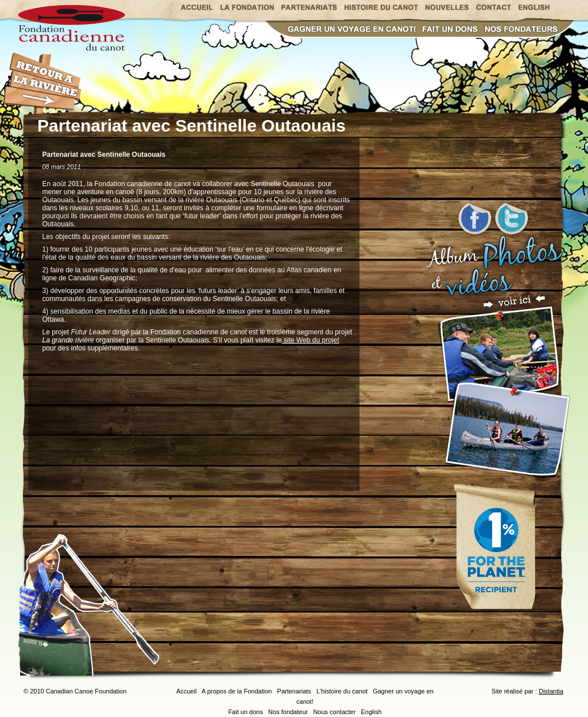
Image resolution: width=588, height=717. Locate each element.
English (372, 712)
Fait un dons (245, 712)
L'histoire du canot (342, 691)
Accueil (186, 691)
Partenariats (294, 691)
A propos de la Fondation (237, 691)
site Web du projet (311, 340)
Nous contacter (334, 712)
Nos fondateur (288, 712)
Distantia (551, 691)
